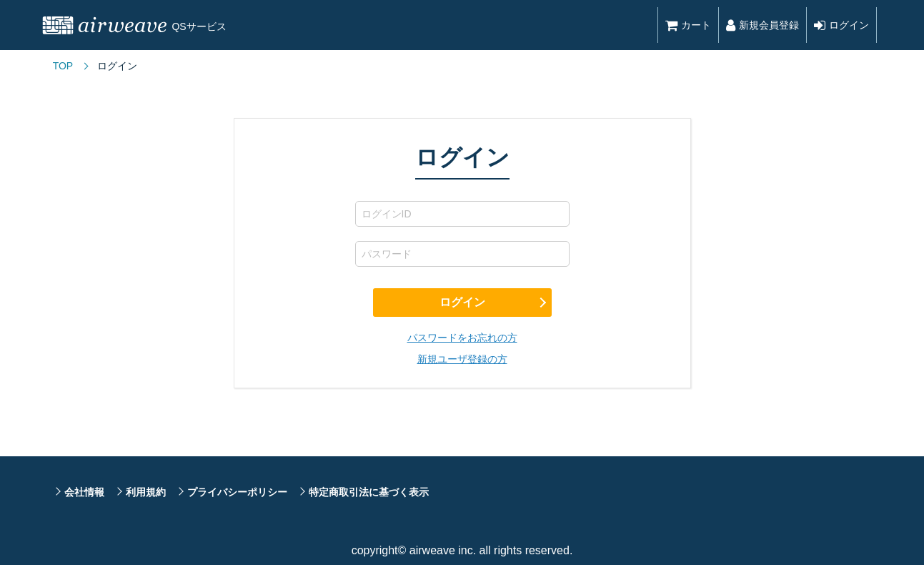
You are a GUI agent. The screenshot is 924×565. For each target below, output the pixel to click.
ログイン (841, 25)
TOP (63, 66)
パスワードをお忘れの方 (462, 338)
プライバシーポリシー (237, 492)
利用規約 (146, 492)
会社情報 (84, 492)
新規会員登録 (762, 25)
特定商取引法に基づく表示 (369, 492)
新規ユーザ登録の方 (462, 359)
